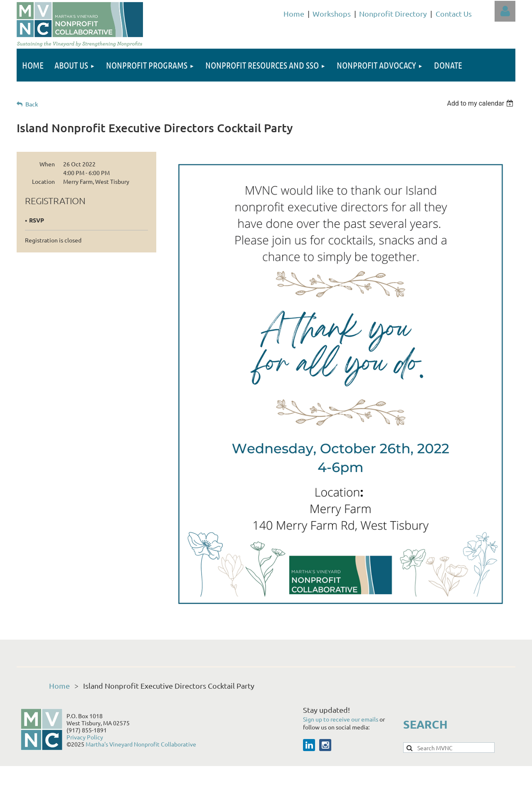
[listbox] (481, 103)
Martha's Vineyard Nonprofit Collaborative (141, 744)
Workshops (332, 14)
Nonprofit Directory (393, 14)
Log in (505, 11)
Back (32, 104)
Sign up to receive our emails (341, 719)
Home (294, 14)
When (47, 164)
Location (43, 181)
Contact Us (454, 14)
